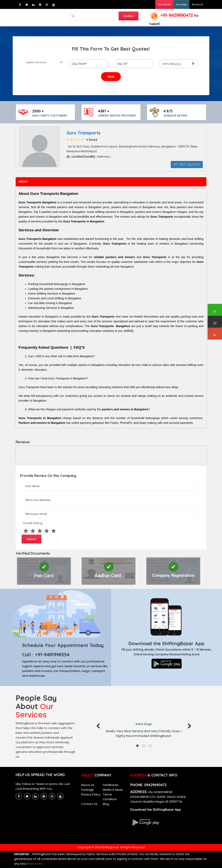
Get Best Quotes (187, 164)
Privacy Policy (91, 794)
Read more (34, 864)
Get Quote (164, 4)
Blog (106, 804)
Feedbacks (111, 785)
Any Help (181, 4)
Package (87, 790)
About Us (197, 4)
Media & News (113, 790)
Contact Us (89, 804)
